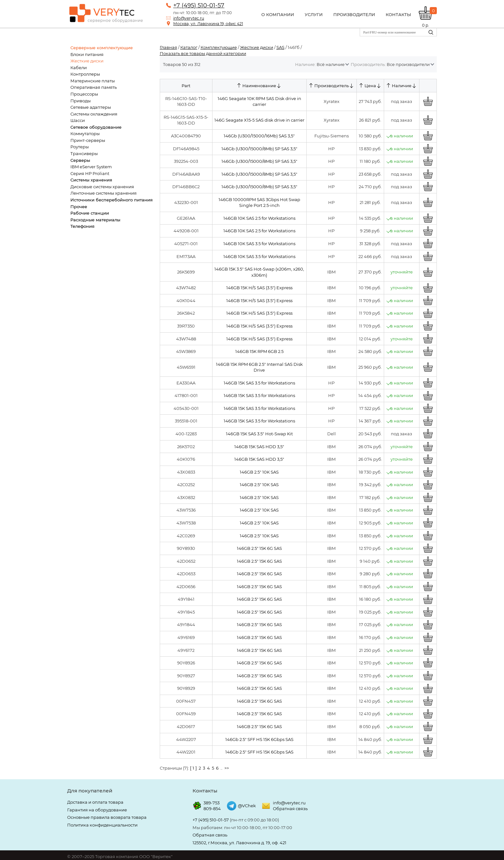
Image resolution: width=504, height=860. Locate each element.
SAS (280, 47)
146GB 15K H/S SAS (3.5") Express (258, 288)
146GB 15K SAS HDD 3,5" (259, 447)
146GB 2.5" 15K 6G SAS (258, 548)
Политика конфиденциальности (102, 825)
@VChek (247, 806)
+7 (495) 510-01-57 (199, 5)
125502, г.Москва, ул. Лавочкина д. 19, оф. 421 (239, 843)
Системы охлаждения (94, 114)
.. (221, 768)
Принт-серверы (88, 140)
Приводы (81, 101)
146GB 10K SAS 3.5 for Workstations (258, 244)
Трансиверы (84, 153)
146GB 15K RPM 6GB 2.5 (258, 351)
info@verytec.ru (189, 18)
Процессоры (84, 94)
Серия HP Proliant (90, 173)
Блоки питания (87, 54)
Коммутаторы (85, 134)
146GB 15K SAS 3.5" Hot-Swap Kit (258, 434)
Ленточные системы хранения (104, 193)
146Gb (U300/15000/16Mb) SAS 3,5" (259, 136)
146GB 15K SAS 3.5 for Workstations (258, 383)
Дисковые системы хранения (102, 187)
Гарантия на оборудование (97, 810)
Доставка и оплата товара (95, 802)
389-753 (212, 803)
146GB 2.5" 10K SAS (259, 472)
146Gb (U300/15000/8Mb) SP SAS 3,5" (258, 149)
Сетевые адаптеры (91, 107)
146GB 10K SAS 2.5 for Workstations (258, 218)
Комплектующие (219, 47)
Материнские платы (93, 81)
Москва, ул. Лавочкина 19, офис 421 (208, 24)
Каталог (189, 47)
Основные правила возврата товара (107, 817)
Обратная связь (290, 809)
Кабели (79, 68)
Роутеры (80, 147)
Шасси (78, 120)
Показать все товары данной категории (203, 53)
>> (227, 768)
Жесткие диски (87, 61)
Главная (168, 47)
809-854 (212, 809)
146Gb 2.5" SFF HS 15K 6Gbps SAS (258, 739)
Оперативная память (94, 87)
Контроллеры (85, 74)
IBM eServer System (91, 167)
